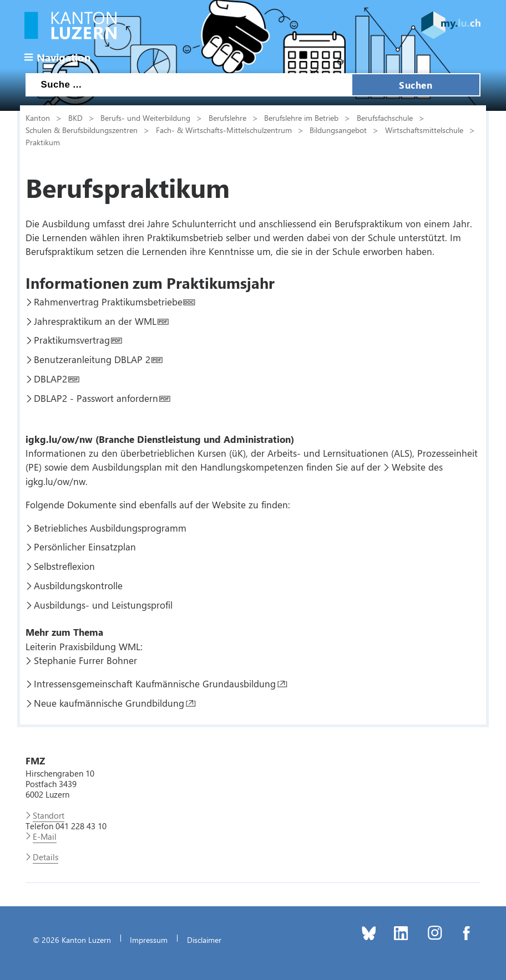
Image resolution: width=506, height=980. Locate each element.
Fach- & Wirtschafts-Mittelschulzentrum (224, 130)
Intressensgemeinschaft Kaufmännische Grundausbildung (155, 683)
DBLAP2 (50, 379)
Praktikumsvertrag (72, 340)
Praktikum (43, 142)
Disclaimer (204, 940)
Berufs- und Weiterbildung (145, 118)
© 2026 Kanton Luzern (72, 940)
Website (409, 467)
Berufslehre (227, 118)
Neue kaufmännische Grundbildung (109, 703)
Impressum (149, 940)
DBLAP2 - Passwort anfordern (96, 398)
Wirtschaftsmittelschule (424, 130)
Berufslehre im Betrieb (301, 118)
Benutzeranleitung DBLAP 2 (92, 359)
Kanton (38, 118)
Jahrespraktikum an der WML (95, 321)
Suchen (416, 85)
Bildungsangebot (338, 130)
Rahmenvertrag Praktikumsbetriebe (108, 302)
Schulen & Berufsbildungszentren (82, 130)
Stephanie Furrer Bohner (85, 660)
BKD (75, 118)
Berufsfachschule (385, 118)
